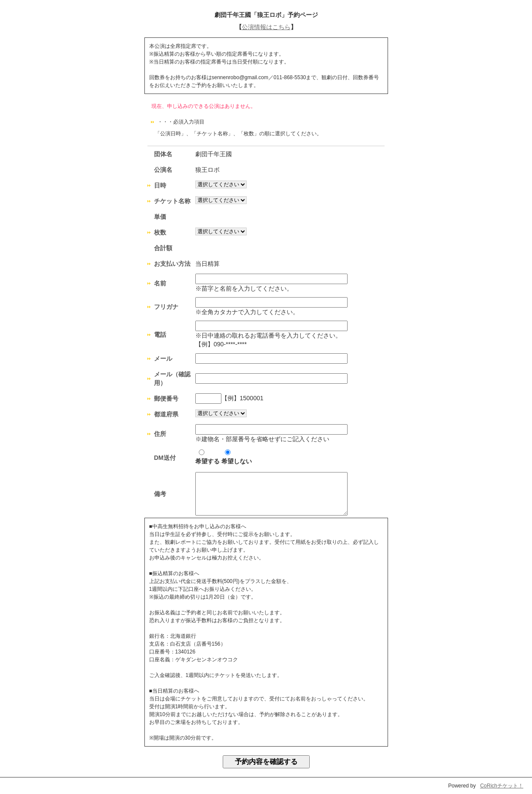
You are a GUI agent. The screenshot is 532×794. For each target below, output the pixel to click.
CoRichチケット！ (502, 786)
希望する (207, 457)
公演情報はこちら (266, 27)
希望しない (237, 457)
